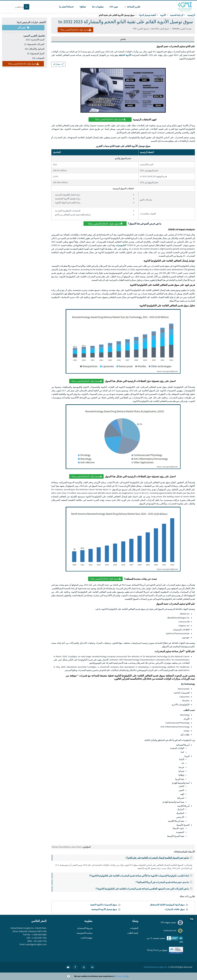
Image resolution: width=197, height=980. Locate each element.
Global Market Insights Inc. (156, 967)
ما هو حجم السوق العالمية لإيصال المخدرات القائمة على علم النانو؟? (160, 858)
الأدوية (163, 15)
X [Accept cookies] (69, 976)
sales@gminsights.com (36, 944)
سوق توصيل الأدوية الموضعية (104, 909)
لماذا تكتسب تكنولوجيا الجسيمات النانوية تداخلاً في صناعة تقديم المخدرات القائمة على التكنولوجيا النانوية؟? (141, 876)
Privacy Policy (121, 976)
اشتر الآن (23, 28)
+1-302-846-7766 (39, 938)
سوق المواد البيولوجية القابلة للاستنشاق (167, 905)
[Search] (27, 7)
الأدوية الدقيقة (125, 55)
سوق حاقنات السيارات (175, 909)
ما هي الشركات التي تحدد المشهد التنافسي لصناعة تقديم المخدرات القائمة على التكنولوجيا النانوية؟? (145, 889)
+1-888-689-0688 (39, 935)
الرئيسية (191, 15)
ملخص (123, 39)
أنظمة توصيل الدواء (147, 15)
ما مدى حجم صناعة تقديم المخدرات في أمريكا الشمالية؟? (165, 882)
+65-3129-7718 (40, 941)
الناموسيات (121, 245)
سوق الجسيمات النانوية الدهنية (104, 905)
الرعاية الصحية (177, 15)
